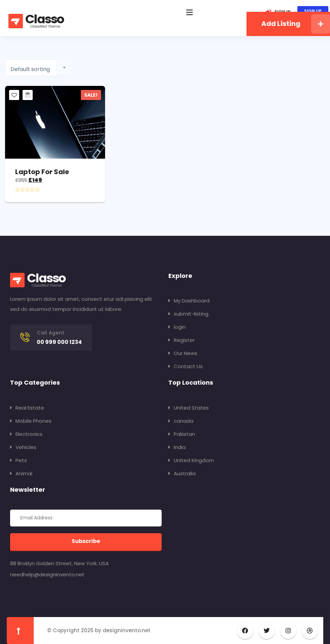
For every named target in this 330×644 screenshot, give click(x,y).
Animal (21, 473)
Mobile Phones (31, 421)
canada (181, 421)
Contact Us (186, 366)
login (177, 327)
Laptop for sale (42, 172)
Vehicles (23, 447)
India (177, 447)
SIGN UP (313, 11)
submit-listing (188, 314)
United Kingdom (191, 460)
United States (189, 408)
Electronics (26, 434)
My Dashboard (189, 301)
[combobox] (39, 68)
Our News (183, 353)
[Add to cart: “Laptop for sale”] (28, 95)
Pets (19, 460)
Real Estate (27, 408)
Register (181, 340)
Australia (182, 473)
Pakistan (182, 434)
